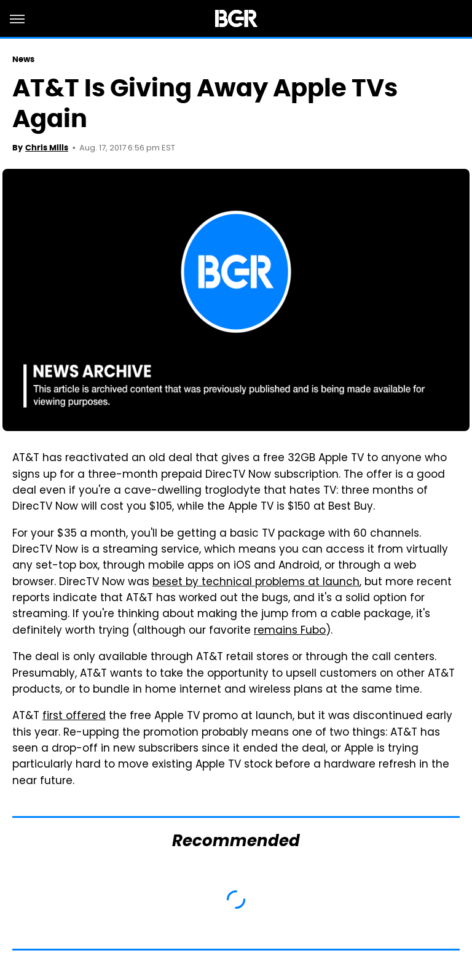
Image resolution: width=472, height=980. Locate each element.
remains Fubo (290, 631)
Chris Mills (47, 148)
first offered (74, 717)
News (23, 59)
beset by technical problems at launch (256, 583)
